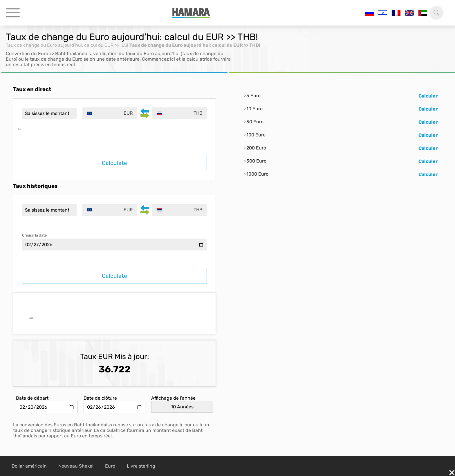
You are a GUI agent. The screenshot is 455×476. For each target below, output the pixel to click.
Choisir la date (34, 235)
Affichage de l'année (173, 398)
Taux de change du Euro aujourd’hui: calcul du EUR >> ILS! (69, 45)
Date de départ (32, 398)
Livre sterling (141, 466)
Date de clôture (100, 398)
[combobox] (110, 113)
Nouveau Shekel (76, 466)
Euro (110, 466)
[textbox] (110, 113)
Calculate (114, 163)
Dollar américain (29, 466)
